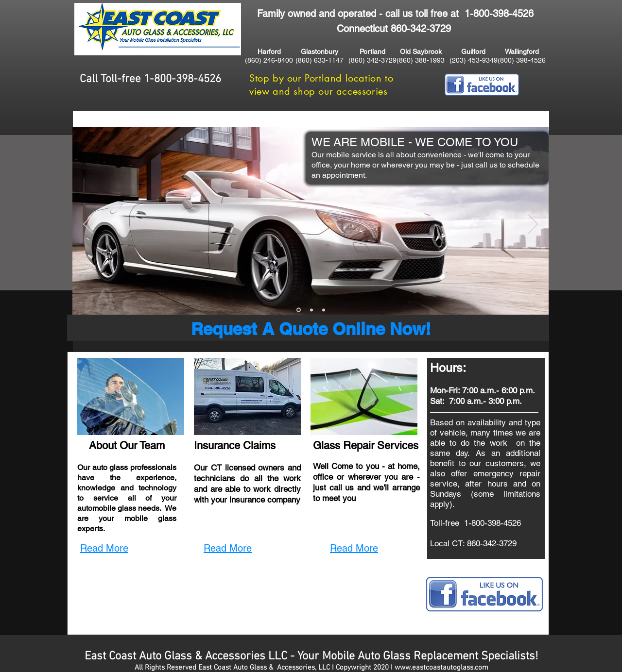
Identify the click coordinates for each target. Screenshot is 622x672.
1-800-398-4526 (499, 14)
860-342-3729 (492, 543)
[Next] (533, 225)
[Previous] (88, 225)
